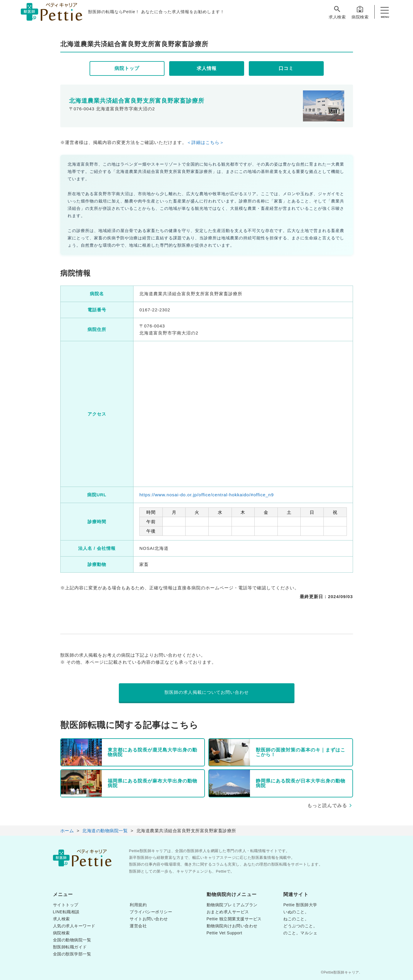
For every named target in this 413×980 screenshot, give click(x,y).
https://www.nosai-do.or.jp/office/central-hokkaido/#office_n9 (206, 495)
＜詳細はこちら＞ (205, 142)
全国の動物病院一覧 (72, 940)
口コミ (286, 68)
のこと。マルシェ (300, 933)
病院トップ (127, 68)
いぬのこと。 (296, 912)
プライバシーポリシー (151, 912)
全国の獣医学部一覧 (72, 954)
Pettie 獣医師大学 (300, 905)
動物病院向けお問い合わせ (232, 926)
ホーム (67, 831)
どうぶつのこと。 (300, 926)
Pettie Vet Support (225, 933)
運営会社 (138, 926)
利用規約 (138, 905)
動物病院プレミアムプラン (232, 905)
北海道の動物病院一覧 (105, 831)
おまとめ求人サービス (228, 912)
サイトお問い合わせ (149, 919)
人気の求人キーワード (74, 926)
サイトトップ (66, 905)
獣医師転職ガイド (70, 947)
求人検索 (337, 12)
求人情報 (207, 68)
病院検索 (360, 12)
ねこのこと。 (296, 919)
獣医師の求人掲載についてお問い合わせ (207, 692)
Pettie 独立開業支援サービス (234, 919)
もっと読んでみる (327, 805)
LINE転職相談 (66, 912)
